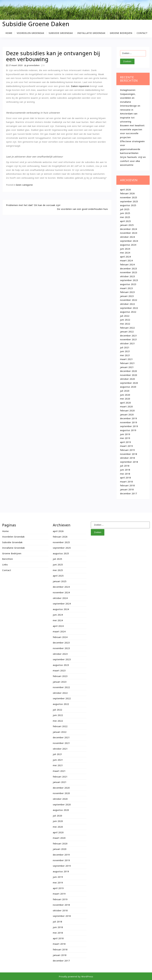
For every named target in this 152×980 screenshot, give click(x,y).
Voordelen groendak (31, 33)
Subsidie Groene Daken (36, 24)
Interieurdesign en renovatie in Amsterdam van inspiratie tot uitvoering (130, 114)
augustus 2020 (128, 387)
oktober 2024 (128, 237)
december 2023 (129, 269)
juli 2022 (125, 316)
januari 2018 (127, 489)
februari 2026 (127, 193)
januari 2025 (127, 225)
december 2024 (129, 229)
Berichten (8, 559)
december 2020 (129, 371)
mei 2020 (125, 399)
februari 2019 (127, 450)
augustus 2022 (128, 312)
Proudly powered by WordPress (76, 977)
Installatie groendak (91, 33)
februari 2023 (127, 292)
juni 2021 (125, 351)
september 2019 (129, 426)
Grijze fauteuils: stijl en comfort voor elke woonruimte (133, 161)
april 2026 (126, 190)
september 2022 (129, 308)
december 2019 (129, 418)
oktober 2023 (128, 276)
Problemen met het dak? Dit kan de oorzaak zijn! (33, 205)
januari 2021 (127, 367)
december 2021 (129, 336)
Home (9, 33)
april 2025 (126, 221)
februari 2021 (127, 363)
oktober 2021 (128, 343)
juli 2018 (125, 466)
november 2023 (129, 272)
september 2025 (129, 201)
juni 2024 (125, 249)
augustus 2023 (128, 284)
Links (5, 565)
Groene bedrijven (121, 33)
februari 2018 (127, 485)
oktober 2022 (128, 304)
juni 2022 (125, 320)
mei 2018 (125, 474)
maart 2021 (126, 359)
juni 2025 (125, 213)
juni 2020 (125, 395)
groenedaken (32, 65)
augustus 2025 (128, 205)
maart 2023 (126, 288)
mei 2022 (125, 324)
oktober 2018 (128, 458)
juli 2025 (125, 209)
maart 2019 (126, 446)
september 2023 (129, 280)
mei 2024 (125, 253)
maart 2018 (126, 482)
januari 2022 (127, 332)
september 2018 (129, 462)
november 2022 (129, 300)
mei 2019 (125, 438)
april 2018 (126, 478)
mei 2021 (125, 355)
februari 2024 (127, 265)
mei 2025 (125, 217)
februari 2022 (127, 328)
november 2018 (129, 454)
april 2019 (126, 442)
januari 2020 (127, 415)
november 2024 (129, 233)
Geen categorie (24, 185)
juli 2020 (125, 391)
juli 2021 (125, 347)
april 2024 (126, 257)
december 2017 (129, 493)
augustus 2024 (128, 245)
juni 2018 (125, 470)
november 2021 (129, 339)
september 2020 (129, 383)
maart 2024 (126, 261)
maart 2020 (126, 407)
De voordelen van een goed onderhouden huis (82, 209)
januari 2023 (127, 296)
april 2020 (126, 403)
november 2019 (129, 422)
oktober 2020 (128, 379)
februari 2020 (127, 411)
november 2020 (129, 375)
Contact (142, 33)
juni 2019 (125, 434)
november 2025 (129, 197)
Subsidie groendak (61, 33)
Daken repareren (80, 86)
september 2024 (129, 241)
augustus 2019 (128, 430)
